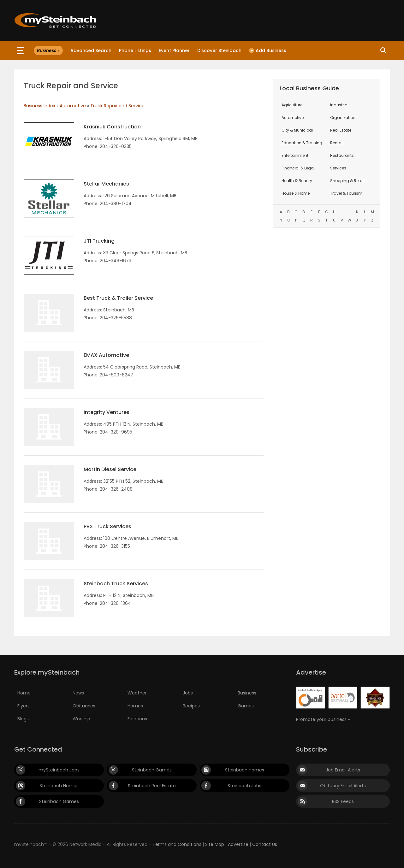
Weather (137, 693)
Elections (137, 719)
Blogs (23, 719)
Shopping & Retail (347, 181)
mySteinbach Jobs (59, 770)
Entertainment (295, 155)
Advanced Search (91, 50)
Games (246, 706)
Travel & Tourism (346, 193)
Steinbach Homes (245, 770)
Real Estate (341, 130)
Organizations (344, 118)
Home (24, 693)
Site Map (215, 844)
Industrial (339, 105)
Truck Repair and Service (117, 106)
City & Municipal (297, 130)
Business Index (39, 106)
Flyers (24, 706)
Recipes (191, 706)
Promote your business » (323, 719)
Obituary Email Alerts (343, 786)
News (78, 693)
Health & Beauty (297, 181)
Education (302, 143)
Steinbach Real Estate (152, 786)
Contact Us (265, 844)
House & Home (296, 193)
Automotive (73, 106)
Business (247, 693)
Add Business (268, 50)
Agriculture (292, 105)
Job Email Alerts (343, 770)
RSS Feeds (343, 801)
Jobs (188, 693)
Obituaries (84, 706)
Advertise (238, 844)
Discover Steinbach (219, 50)
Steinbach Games (152, 770)
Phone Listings (135, 50)
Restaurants (342, 155)
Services (338, 168)
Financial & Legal (298, 168)
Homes (135, 706)
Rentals (337, 143)
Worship (81, 719)
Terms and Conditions (177, 844)
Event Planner (174, 50)
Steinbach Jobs (244, 786)
